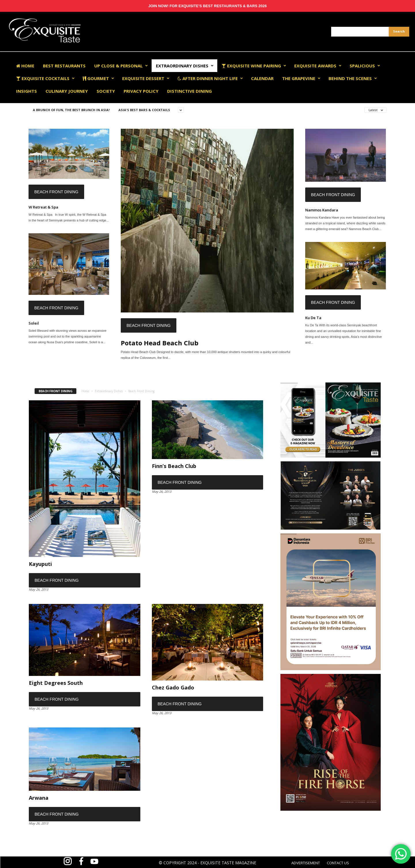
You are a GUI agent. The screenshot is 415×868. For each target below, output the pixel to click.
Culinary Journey (67, 91)
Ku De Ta (313, 318)
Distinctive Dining (189, 91)
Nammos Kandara (322, 210)
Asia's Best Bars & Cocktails (144, 110)
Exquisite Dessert (146, 78)
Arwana (39, 798)
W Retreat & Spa (43, 207)
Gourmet (98, 78)
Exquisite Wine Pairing (254, 66)
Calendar (262, 78)
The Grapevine (301, 78)
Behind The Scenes (353, 78)
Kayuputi (40, 564)
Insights (27, 91)
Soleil (34, 323)
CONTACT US (338, 863)
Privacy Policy (141, 91)
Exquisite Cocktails (45, 78)
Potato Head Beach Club (160, 343)
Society (106, 91)
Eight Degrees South (56, 683)
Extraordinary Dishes (185, 66)
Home (25, 66)
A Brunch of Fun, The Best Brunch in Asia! (71, 110)
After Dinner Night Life (210, 78)
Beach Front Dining (56, 192)
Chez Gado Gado (173, 687)
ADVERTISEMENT (306, 863)
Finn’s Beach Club (174, 466)
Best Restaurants (64, 66)
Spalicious (365, 66)
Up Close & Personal (121, 66)
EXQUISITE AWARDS (318, 66)
